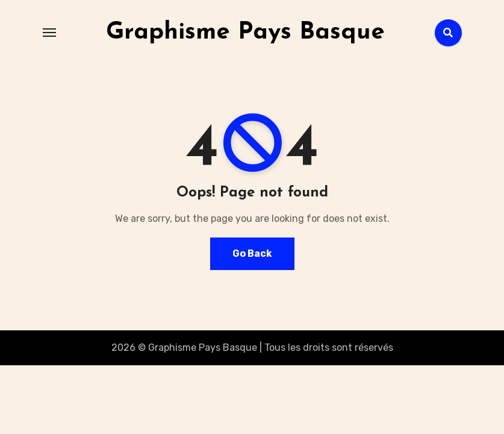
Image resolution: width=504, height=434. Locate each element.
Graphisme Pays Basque (245, 33)
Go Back (252, 253)
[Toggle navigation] (49, 33)
